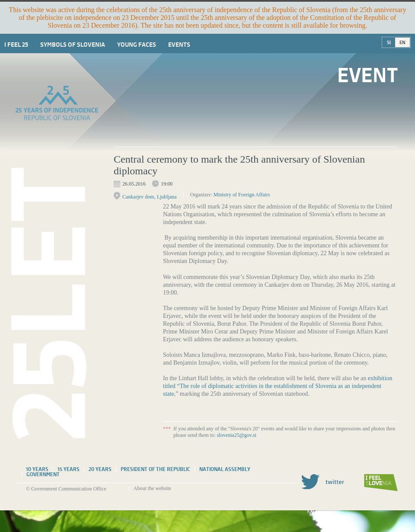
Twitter (322, 482)
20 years (100, 469)
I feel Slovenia (381, 483)
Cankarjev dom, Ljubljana (150, 197)
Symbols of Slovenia (73, 45)
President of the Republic (155, 469)
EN (402, 42)
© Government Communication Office (66, 489)
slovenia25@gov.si (237, 435)
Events (179, 45)
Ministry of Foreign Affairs (242, 195)
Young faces (137, 45)
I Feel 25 (16, 45)
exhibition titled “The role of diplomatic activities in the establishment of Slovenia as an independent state (278, 386)
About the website (152, 488)
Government (43, 474)
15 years (69, 469)
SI (389, 42)
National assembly (225, 469)
